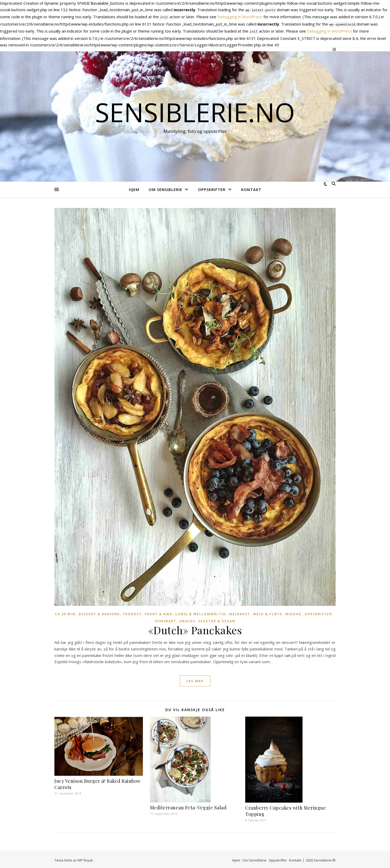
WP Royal (85, 858)
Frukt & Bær (159, 612)
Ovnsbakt (165, 619)
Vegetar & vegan (217, 619)
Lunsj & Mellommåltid (201, 612)
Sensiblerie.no (195, 110)
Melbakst (240, 612)
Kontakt (251, 187)
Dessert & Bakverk (99, 612)
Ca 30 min (65, 612)
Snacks (187, 619)
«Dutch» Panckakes (195, 628)
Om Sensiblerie (165, 187)
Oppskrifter (212, 187)
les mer (195, 679)
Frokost (132, 612)
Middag (293, 612)
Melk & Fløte (268, 612)
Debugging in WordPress (240, 16)
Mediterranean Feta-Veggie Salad (188, 805)
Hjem (134, 187)
